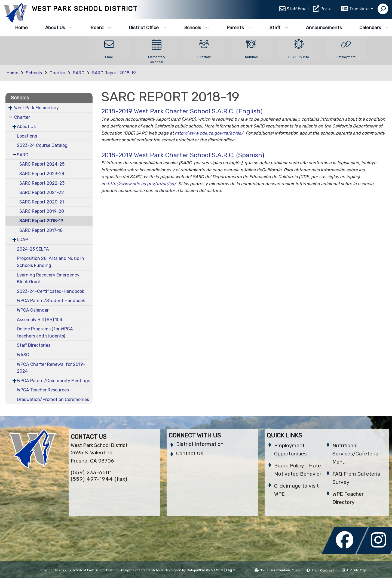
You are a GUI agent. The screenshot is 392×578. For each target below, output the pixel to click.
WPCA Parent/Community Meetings (53, 381)
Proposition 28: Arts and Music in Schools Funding (50, 262)
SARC (79, 73)
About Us (59, 28)
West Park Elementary (36, 108)
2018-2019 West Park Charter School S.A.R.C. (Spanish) (183, 155)
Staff (279, 28)
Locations (27, 136)
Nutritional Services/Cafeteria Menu (355, 454)
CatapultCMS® (198, 570)
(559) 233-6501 (91, 472)
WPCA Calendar (33, 310)
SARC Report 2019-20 (42, 211)
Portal (327, 10)
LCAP (22, 240)
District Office (148, 28)
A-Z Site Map (354, 570)
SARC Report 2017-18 (41, 230)
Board (101, 28)
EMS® (219, 570)
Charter (57, 73)
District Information (200, 444)
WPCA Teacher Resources (43, 390)
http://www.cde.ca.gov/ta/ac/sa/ (209, 133)
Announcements (324, 28)
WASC (23, 355)
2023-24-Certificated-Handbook (50, 291)
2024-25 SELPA (33, 249)
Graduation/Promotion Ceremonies (53, 399)
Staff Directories (34, 345)
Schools (197, 28)
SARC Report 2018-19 (114, 73)
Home (22, 28)
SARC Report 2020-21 (42, 202)
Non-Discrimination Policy (277, 570)
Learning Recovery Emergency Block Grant (48, 279)
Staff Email (298, 10)
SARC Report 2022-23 (42, 183)
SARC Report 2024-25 (42, 164)
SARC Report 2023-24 (42, 174)
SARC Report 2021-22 (42, 192)
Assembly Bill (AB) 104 (40, 320)
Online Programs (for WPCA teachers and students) (45, 332)
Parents (239, 28)
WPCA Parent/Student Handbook (51, 301)
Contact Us (190, 453)
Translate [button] (359, 10)
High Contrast (323, 570)
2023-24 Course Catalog (42, 145)
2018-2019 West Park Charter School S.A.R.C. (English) (182, 111)
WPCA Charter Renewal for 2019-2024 (51, 368)
